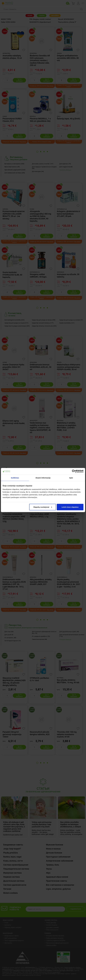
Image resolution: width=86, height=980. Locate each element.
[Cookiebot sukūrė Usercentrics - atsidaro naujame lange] (74, 471)
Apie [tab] (71, 478)
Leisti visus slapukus (70, 507)
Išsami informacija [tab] (43, 478)
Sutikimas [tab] (15, 478)
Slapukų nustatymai (43, 507)
